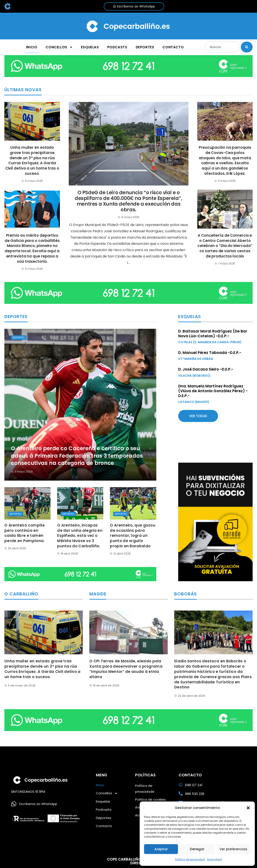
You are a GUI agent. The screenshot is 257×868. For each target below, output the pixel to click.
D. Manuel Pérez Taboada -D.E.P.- (210, 353)
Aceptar (161, 849)
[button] (248, 808)
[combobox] (223, 47)
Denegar (197, 849)
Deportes (19, 338)
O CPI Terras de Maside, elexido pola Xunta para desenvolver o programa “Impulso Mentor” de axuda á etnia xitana (126, 669)
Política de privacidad (190, 859)
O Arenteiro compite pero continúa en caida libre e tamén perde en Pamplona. (25, 533)
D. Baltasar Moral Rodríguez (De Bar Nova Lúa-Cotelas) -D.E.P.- (213, 334)
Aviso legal (214, 859)
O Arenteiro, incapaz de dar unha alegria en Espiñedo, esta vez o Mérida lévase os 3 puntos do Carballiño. (80, 536)
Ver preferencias (233, 849)
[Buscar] (247, 47)
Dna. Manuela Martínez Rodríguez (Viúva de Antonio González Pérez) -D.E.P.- (213, 391)
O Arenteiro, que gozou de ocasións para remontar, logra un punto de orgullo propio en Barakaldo (133, 536)
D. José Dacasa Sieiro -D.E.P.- (206, 369)
